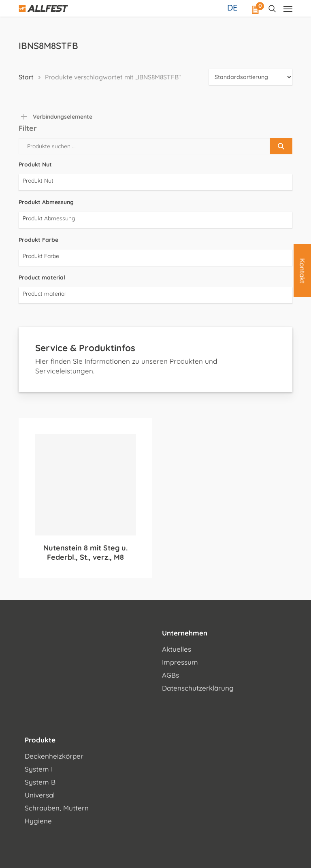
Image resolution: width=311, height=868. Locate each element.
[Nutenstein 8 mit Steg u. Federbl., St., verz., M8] (85, 485)
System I (39, 769)
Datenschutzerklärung (198, 688)
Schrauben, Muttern (57, 808)
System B (40, 782)
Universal (40, 795)
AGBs (170, 675)
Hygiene (38, 821)
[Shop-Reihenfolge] (251, 77)
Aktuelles (177, 649)
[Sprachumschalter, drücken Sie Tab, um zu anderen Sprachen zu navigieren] (233, 7)
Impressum (180, 662)
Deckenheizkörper (54, 756)
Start (26, 77)
